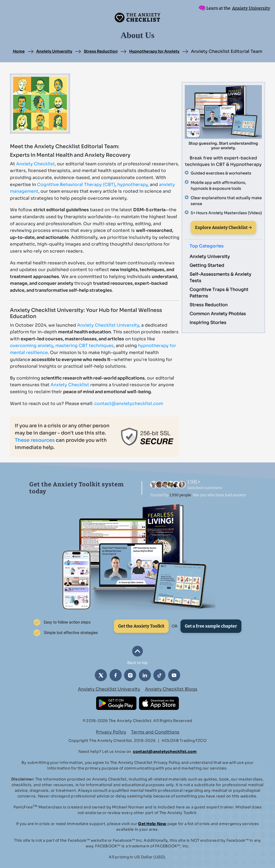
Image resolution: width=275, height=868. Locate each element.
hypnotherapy (133, 185)
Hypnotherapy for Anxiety (154, 51)
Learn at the (234, 8)
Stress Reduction (101, 51)
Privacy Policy (111, 732)
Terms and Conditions (155, 732)
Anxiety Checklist (35, 164)
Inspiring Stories (208, 322)
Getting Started (207, 265)
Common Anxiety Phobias (218, 314)
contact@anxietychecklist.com (129, 404)
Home (19, 51)
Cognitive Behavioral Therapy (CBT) (76, 185)
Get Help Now (152, 824)
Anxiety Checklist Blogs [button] (171, 689)
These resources (35, 440)
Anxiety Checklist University (108, 325)
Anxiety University (54, 51)
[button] (137, 655)
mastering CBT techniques (84, 346)
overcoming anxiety (32, 346)
